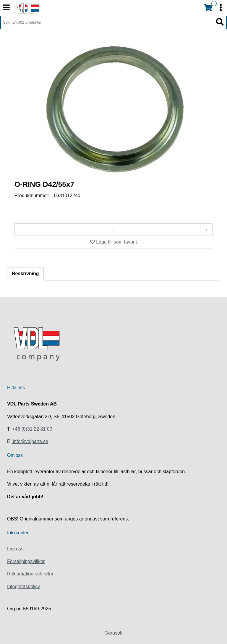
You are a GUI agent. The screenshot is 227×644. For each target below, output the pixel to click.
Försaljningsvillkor (26, 561)
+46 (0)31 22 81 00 (31, 429)
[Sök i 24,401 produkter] (107, 22)
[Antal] (113, 230)
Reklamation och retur (30, 574)
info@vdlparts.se (30, 441)
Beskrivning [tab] (25, 274)
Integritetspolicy (23, 587)
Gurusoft (113, 633)
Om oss (15, 549)
